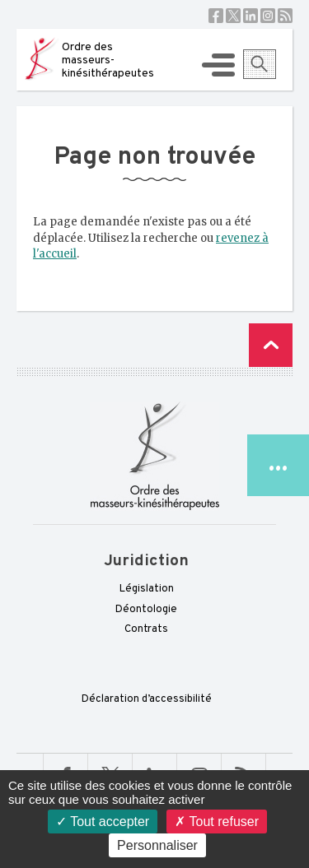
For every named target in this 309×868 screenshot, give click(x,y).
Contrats (146, 629)
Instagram (268, 16)
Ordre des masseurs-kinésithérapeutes (108, 60)
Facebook (216, 16)
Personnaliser (157, 845)
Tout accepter (103, 822)
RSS (285, 16)
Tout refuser (217, 822)
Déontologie (146, 610)
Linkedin (250, 16)
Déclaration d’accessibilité (147, 699)
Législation (147, 589)
